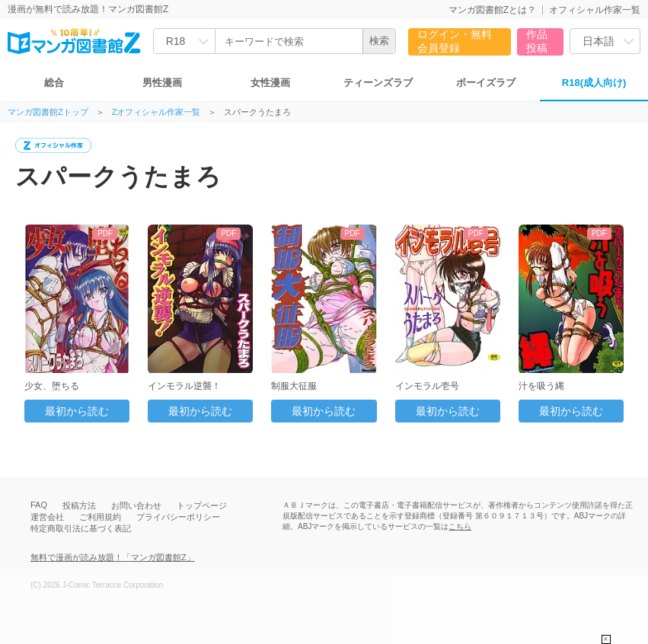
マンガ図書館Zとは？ (492, 10)
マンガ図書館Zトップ (48, 112)
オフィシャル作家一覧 (595, 10)
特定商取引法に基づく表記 (81, 528)
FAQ (39, 505)
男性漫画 (162, 83)
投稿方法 (79, 505)
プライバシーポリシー (178, 517)
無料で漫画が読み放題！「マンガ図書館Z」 (113, 557)
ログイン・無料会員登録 (455, 41)
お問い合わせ (136, 505)
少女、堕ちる (52, 386)
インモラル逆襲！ (184, 386)
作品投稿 (537, 41)
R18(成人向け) (594, 83)
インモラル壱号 (427, 386)
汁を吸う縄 (541, 386)
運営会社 (47, 517)
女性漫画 (270, 83)
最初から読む (77, 411)
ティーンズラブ (378, 83)
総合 (54, 83)
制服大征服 (294, 386)
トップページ (202, 505)
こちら (460, 526)
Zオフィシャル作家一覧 (156, 112)
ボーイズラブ (486, 83)
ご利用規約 (100, 517)
